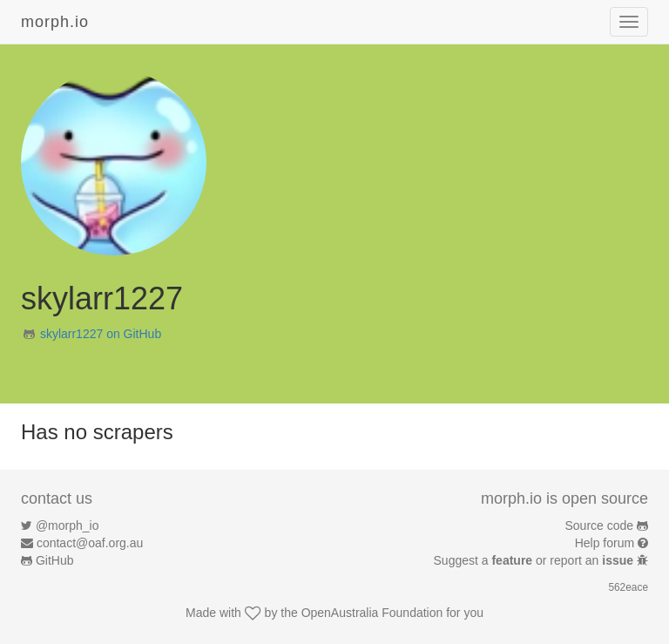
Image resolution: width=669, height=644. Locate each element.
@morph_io (68, 525)
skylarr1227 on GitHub (101, 334)
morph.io (55, 22)
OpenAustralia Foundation (372, 613)
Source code (600, 525)
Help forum (605, 543)
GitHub (55, 560)
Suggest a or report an (535, 560)
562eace (628, 587)
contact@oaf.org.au (90, 543)
